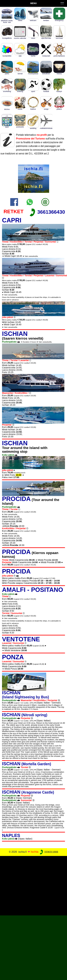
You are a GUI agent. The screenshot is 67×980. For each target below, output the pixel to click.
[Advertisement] (33, 885)
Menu (33, 3)
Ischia (35, 852)
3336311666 (49, 852)
